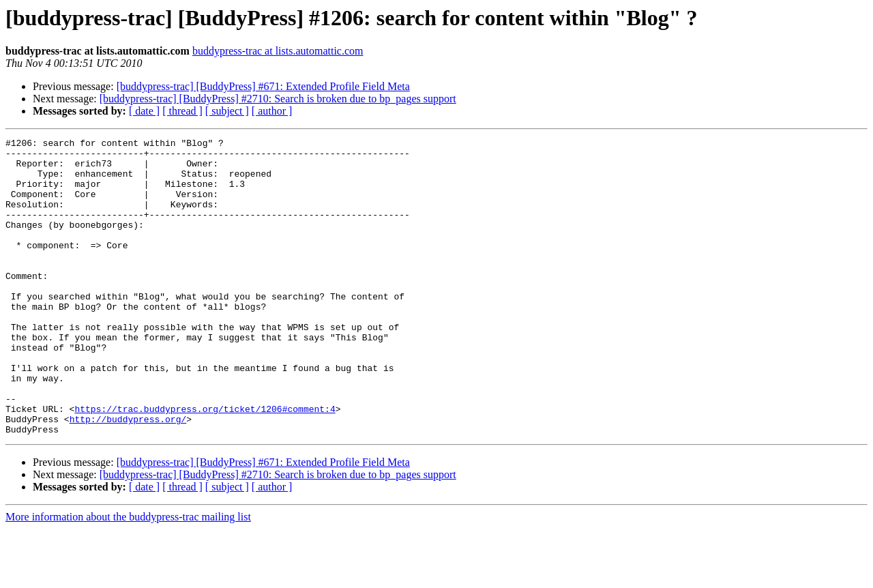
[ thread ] (182, 111)
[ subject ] (227, 111)
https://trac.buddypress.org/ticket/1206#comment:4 (205, 464)
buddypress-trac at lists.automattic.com (278, 51)
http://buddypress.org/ (128, 476)
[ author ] (272, 111)
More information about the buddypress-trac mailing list (128, 576)
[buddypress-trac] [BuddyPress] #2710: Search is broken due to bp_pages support (278, 99)
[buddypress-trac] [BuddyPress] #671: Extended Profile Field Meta (263, 86)
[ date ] (144, 111)
